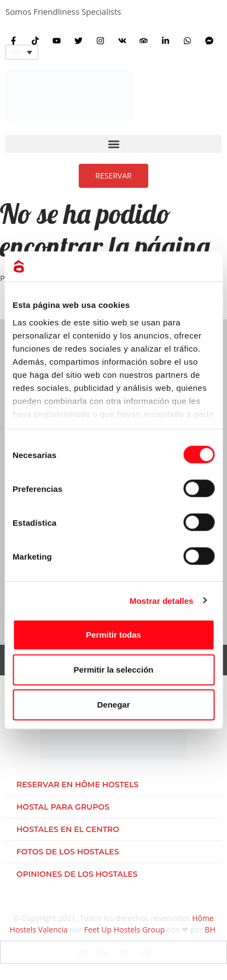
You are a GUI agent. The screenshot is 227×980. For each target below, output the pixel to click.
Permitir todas (113, 635)
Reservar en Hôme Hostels (77, 785)
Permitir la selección (114, 670)
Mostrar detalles (162, 600)
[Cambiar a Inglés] (83, 952)
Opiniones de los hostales (77, 874)
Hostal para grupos (63, 807)
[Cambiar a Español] (103, 952)
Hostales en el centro (68, 829)
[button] (113, 144)
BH (210, 929)
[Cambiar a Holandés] (145, 952)
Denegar (113, 705)
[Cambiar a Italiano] (124, 952)
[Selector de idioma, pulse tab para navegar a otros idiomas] (22, 52)
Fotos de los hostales (68, 852)
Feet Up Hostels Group (125, 929)
